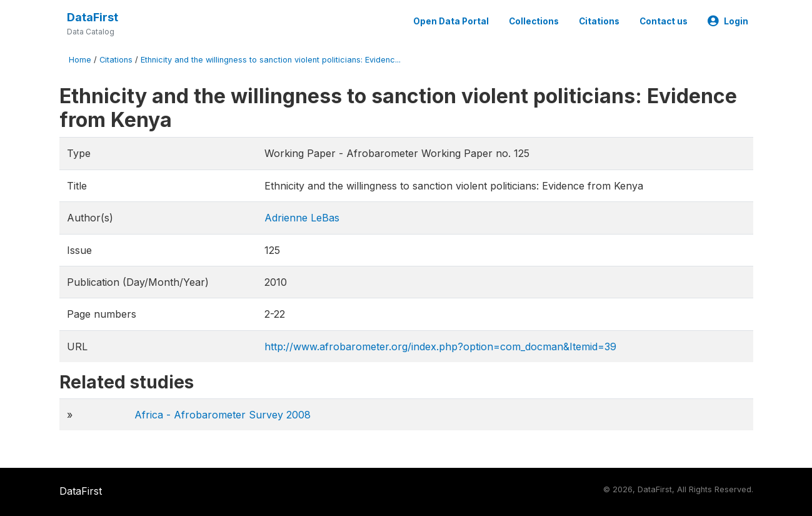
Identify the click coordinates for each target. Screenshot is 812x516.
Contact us (664, 21)
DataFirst (93, 17)
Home (80, 60)
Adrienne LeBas (302, 218)
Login (728, 21)
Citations (599, 21)
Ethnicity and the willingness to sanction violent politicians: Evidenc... (271, 60)
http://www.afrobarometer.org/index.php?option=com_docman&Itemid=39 (440, 347)
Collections (534, 21)
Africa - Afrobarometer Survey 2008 (223, 415)
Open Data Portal (451, 21)
